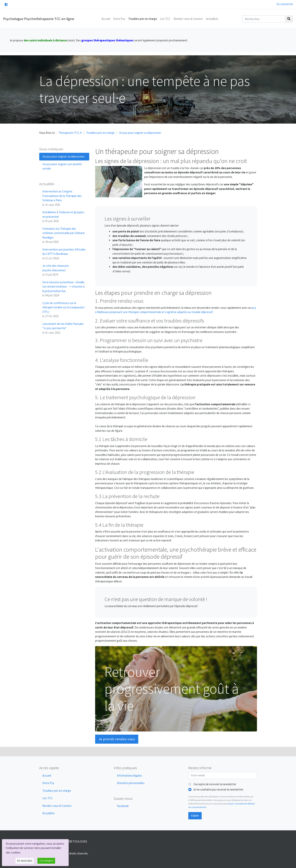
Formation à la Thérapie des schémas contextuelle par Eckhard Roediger (63, 235)
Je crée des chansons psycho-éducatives (56, 270)
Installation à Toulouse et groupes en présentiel (63, 217)
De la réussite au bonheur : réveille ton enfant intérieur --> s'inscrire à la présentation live (63, 289)
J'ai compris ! (46, 861)
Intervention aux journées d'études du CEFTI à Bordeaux (64, 254)
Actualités (212, 19)
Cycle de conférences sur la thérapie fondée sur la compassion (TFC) (63, 310)
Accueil (106, 19)
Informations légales (129, 776)
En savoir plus (25, 861)
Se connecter (285, 4)
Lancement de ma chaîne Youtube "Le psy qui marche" (63, 328)
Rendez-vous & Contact (188, 19)
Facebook (123, 806)
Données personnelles (131, 783)
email (231, 804)
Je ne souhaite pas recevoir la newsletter (218, 789)
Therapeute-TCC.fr (70, 133)
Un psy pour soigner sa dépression (63, 156)
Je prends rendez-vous (117, 739)
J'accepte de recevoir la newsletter (215, 784)
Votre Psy (119, 19)
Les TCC (165, 19)
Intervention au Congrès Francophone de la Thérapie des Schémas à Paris (62, 198)
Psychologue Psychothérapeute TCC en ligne (39, 19)
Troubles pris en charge (143, 19)
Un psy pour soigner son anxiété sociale (62, 166)
